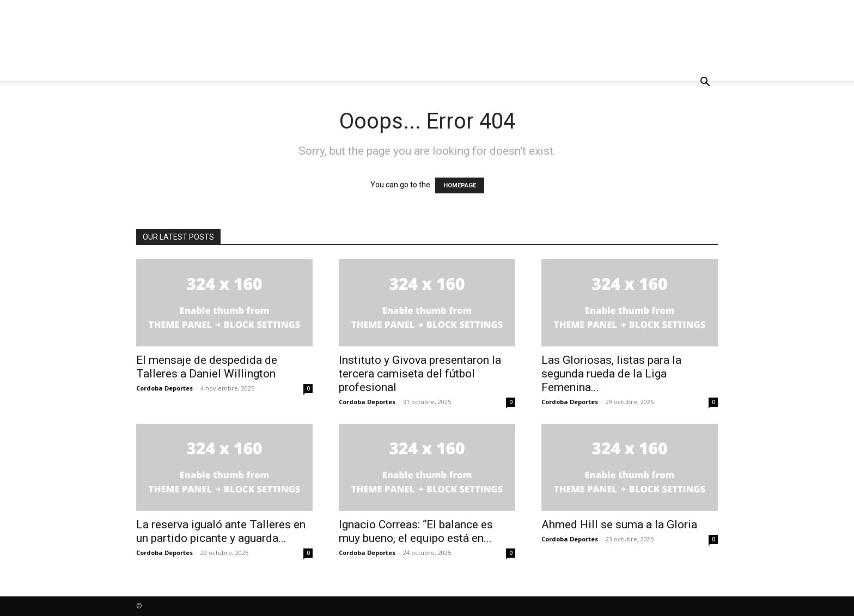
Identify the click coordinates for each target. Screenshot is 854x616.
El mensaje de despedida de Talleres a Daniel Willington (207, 367)
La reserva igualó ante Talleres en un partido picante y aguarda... (221, 531)
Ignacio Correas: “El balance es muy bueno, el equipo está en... (416, 531)
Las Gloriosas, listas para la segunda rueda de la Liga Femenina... (611, 374)
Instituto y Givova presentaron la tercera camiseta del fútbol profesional (420, 374)
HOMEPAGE (460, 185)
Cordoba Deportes (164, 388)
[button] (705, 83)
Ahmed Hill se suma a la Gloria (619, 524)
